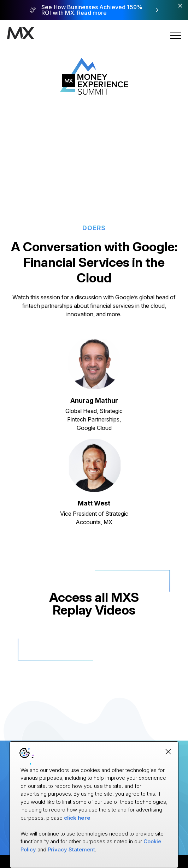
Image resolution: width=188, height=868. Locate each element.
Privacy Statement (71, 849)
